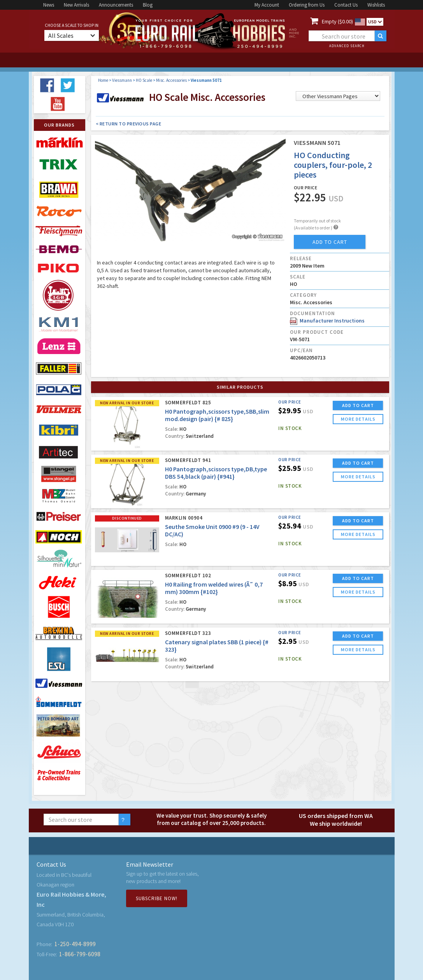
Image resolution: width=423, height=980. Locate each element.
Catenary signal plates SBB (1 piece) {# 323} (217, 646)
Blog (148, 5)
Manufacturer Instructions (327, 321)
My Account (267, 5)
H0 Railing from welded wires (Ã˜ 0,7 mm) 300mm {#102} (214, 588)
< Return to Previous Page (129, 124)
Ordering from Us (307, 5)
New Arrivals (76, 5)
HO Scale (144, 80)
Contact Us (346, 5)
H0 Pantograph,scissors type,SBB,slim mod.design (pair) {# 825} (217, 415)
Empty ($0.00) (337, 21)
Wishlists (376, 5)
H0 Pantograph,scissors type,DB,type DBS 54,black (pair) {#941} (216, 473)
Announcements (116, 5)
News (49, 5)
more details (358, 419)
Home (103, 80)
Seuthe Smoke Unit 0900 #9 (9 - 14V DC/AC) (212, 530)
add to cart (330, 242)
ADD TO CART (358, 405)
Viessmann (122, 80)
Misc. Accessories (171, 80)
